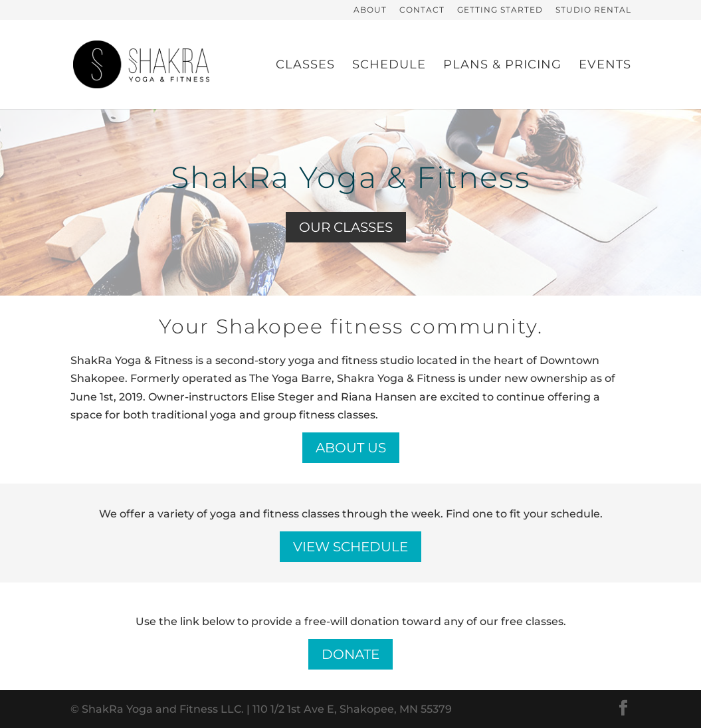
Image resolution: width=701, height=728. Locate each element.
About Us (351, 448)
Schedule (389, 66)
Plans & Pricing (502, 66)
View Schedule (350, 547)
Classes (305, 66)
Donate (350, 654)
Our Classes (346, 227)
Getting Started (500, 10)
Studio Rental (593, 10)
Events (605, 66)
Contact (422, 10)
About (370, 10)
